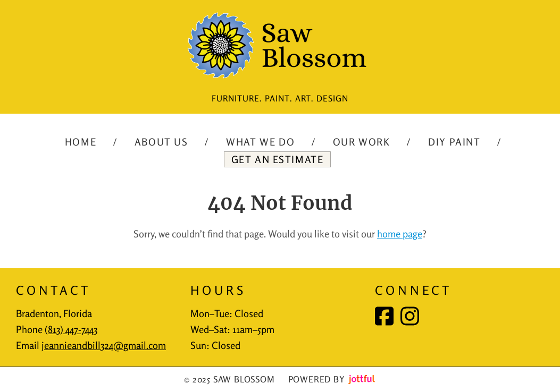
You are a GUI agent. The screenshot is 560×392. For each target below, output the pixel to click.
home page (400, 234)
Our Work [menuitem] (362, 142)
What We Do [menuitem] (260, 142)
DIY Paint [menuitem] (454, 142)
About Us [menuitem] (161, 142)
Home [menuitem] (81, 142)
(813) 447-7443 (71, 329)
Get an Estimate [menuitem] (278, 159)
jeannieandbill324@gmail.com (104, 345)
